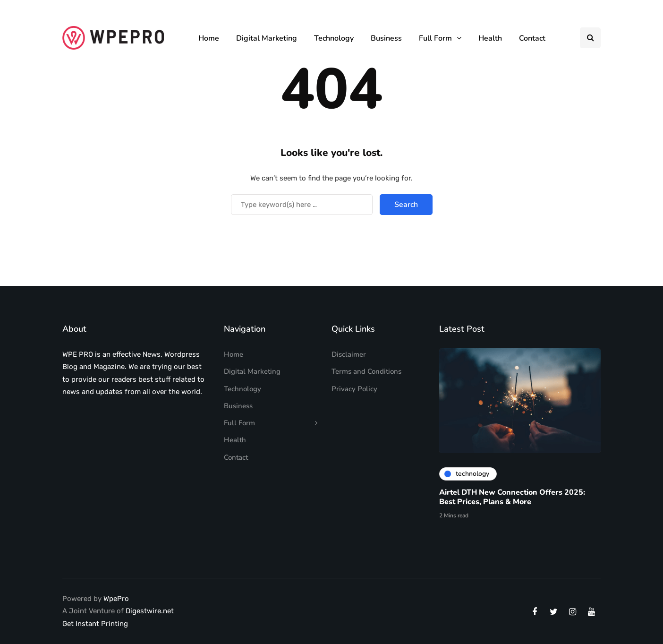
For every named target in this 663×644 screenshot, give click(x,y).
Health (490, 38)
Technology (334, 38)
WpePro (116, 599)
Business (386, 38)
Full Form (435, 38)
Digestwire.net (150, 611)
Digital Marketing (267, 38)
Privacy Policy (354, 389)
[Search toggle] (590, 38)
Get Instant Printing (95, 624)
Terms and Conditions (366, 371)
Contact (532, 38)
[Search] (302, 205)
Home (209, 38)
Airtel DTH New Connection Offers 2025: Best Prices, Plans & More (512, 499)
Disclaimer (349, 354)
